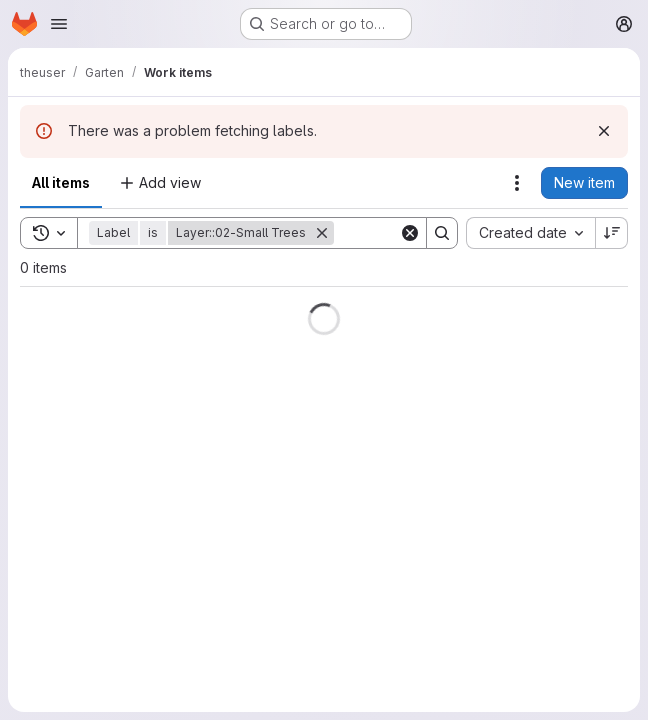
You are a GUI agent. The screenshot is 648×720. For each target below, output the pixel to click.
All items (61, 182)
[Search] (442, 233)
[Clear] (410, 233)
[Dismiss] (604, 131)
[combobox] (530, 233)
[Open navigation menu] (59, 24)
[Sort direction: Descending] (612, 233)
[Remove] (322, 233)
